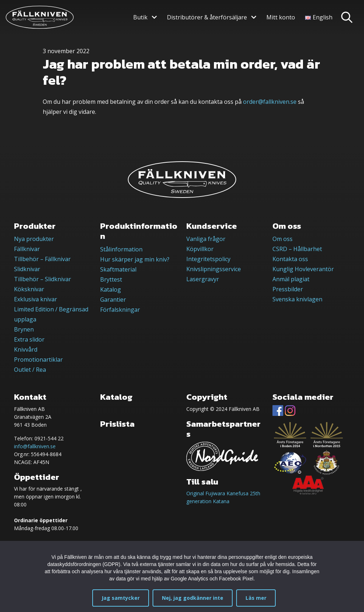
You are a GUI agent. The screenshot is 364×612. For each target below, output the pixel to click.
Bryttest (111, 279)
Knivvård (26, 349)
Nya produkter (34, 239)
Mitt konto (281, 17)
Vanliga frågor (206, 239)
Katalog (111, 289)
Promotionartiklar (38, 360)
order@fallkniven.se (270, 102)
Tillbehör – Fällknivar (42, 259)
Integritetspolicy (208, 259)
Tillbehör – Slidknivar (43, 279)
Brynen (24, 329)
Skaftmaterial (118, 269)
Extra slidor (29, 339)
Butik (140, 17)
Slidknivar (27, 269)
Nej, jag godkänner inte (193, 598)
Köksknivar (29, 289)
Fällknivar (27, 249)
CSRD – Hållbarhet (297, 249)
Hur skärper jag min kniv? (135, 259)
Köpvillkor (200, 249)
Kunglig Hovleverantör (303, 269)
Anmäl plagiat (291, 279)
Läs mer (256, 598)
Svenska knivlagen (297, 299)
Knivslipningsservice (214, 269)
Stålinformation (121, 249)
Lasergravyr (203, 279)
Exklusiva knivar (36, 299)
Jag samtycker (121, 598)
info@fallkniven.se (35, 446)
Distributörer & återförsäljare (207, 17)
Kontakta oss (290, 259)
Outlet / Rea (30, 370)
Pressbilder (288, 289)
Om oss (283, 239)
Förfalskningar (120, 310)
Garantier (113, 300)
